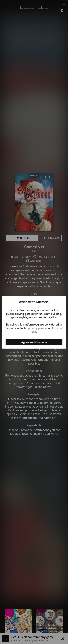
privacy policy (37, 328)
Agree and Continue (34, 342)
